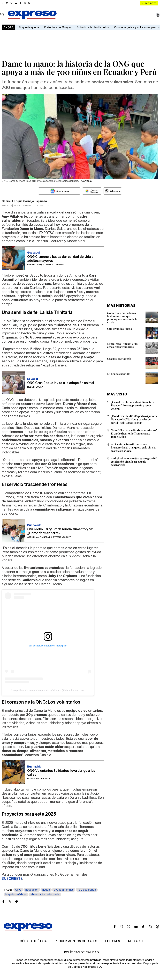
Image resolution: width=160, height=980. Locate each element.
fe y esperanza (87, 890)
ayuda (46, 890)
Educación (32, 890)
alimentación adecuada (45, 894)
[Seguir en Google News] (59, 191)
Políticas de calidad (81, 952)
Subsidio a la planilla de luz (93, 27)
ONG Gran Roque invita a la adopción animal (61, 383)
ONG (18, 890)
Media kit (136, 941)
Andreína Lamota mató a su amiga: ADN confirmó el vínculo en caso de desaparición (134, 462)
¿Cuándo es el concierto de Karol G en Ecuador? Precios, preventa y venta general (133, 405)
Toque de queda (29, 27)
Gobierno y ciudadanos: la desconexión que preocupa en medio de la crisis (122, 318)
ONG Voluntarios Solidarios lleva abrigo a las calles (61, 773)
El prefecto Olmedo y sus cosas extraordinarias (123, 345)
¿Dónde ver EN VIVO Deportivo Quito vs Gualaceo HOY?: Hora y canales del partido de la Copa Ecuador (134, 419)
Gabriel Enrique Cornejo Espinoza (24, 201)
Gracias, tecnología (119, 359)
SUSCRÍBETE (12, 879)
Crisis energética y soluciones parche (137, 27)
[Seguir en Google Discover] (92, 191)
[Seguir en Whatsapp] (113, 191)
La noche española (119, 374)
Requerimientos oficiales (76, 941)
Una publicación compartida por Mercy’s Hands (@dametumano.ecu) (48, 690)
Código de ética (33, 941)
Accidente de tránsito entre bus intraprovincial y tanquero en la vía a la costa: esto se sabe (133, 447)
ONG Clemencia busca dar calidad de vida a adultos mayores (60, 259)
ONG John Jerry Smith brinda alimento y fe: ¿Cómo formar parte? (60, 531)
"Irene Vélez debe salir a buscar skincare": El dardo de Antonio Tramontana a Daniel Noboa (134, 433)
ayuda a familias (64, 890)
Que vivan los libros (119, 329)
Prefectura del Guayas (58, 27)
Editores (113, 941)
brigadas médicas (16, 894)
